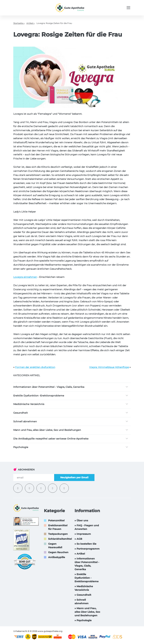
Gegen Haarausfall (55, 546)
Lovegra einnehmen (25, 277)
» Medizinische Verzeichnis (84, 588)
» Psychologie (83, 620)
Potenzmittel (56, 520)
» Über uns (81, 520)
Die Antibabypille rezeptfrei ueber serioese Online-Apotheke (51, 439)
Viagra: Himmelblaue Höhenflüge (109, 367)
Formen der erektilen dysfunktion (35, 367)
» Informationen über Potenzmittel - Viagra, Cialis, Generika (87, 564)
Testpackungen (58, 534)
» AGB (78, 539)
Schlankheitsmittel (60, 539)
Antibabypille (57, 557)
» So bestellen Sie (85, 544)
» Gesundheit (83, 595)
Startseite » (19, 23)
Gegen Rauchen (58, 552)
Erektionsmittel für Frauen (58, 527)
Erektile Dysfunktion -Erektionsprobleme (39, 396)
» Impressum (83, 534)
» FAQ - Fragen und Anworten (87, 527)
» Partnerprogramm (87, 549)
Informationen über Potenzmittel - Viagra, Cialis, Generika (49, 387)
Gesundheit (21, 413)
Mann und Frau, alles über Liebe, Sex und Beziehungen (47, 430)
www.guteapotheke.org (50, 631)
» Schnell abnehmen (82, 602)
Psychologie (21, 447)
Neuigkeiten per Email (74, 477)
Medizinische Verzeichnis (29, 404)
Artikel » (30, 23)
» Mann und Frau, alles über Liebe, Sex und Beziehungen (87, 612)
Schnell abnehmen (25, 421)
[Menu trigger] (128, 8)
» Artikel (80, 554)
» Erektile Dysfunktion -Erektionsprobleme (87, 578)
